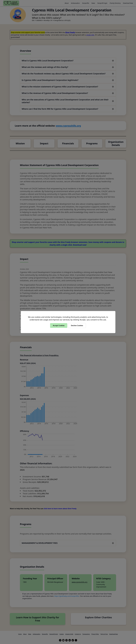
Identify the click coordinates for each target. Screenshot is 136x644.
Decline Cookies (77, 325)
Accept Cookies (59, 325)
